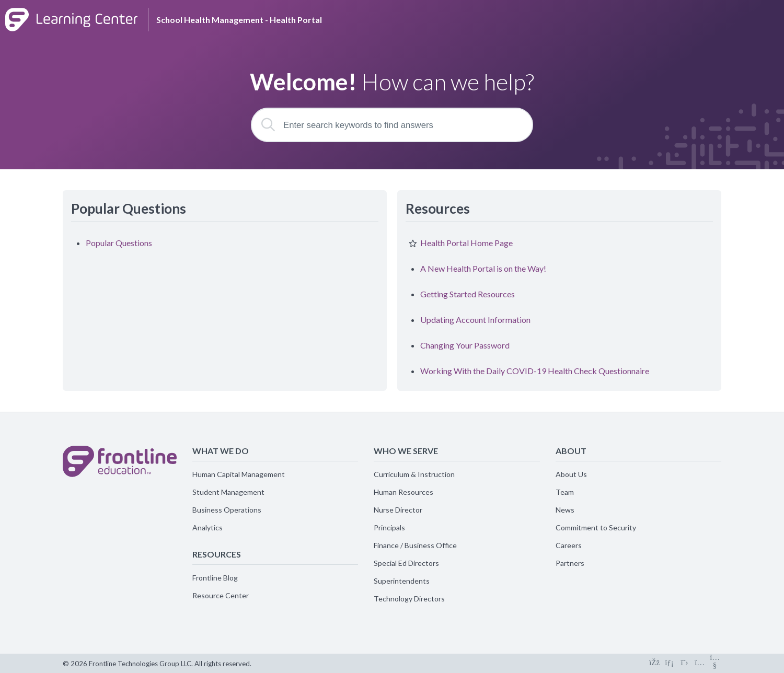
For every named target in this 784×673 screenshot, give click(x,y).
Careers (569, 545)
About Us (571, 474)
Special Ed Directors (406, 563)
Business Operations (227, 510)
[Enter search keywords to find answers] (392, 125)
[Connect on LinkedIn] (669, 663)
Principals (389, 527)
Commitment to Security (596, 527)
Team (565, 492)
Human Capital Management (239, 474)
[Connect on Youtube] (715, 663)
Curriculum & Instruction (414, 474)
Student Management (228, 492)
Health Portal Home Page (466, 243)
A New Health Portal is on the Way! (483, 268)
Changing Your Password (465, 345)
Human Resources (403, 492)
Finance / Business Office (415, 545)
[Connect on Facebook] (654, 663)
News (565, 510)
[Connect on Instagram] (700, 663)
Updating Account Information (475, 320)
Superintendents (402, 581)
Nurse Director (398, 510)
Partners (570, 563)
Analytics (207, 527)
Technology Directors (409, 599)
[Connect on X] (684, 663)
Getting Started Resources (468, 294)
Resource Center (221, 595)
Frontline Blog (215, 578)
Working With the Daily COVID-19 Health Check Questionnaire (535, 371)
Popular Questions (119, 243)
